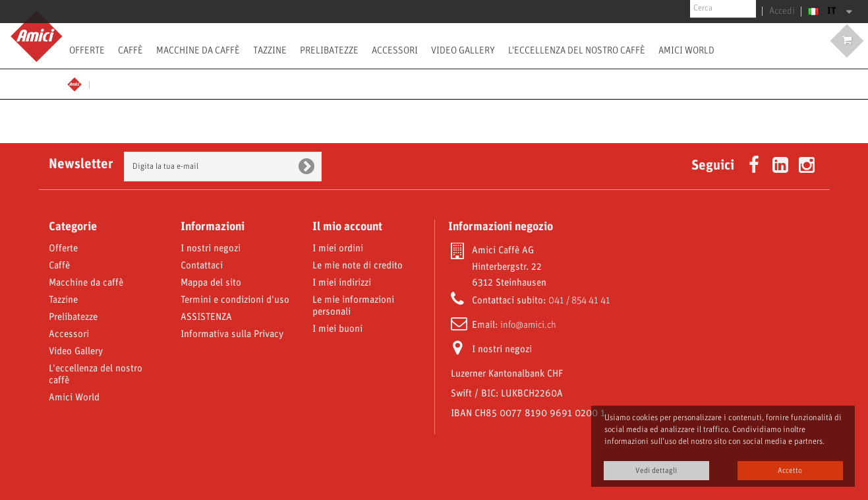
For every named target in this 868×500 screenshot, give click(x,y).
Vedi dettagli (656, 471)
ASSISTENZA (206, 317)
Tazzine (270, 50)
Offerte (87, 50)
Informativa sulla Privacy (232, 334)
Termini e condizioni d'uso (235, 300)
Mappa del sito (211, 283)
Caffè (130, 50)
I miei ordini (338, 249)
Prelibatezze (329, 50)
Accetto (790, 471)
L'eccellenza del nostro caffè (577, 50)
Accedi (784, 11)
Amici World (686, 50)
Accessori (395, 50)
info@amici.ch (528, 325)
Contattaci (202, 266)
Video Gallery (463, 50)
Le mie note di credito (358, 266)
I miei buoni (337, 329)
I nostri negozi (211, 249)
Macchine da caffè (198, 50)
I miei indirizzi (342, 283)
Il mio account (347, 227)
